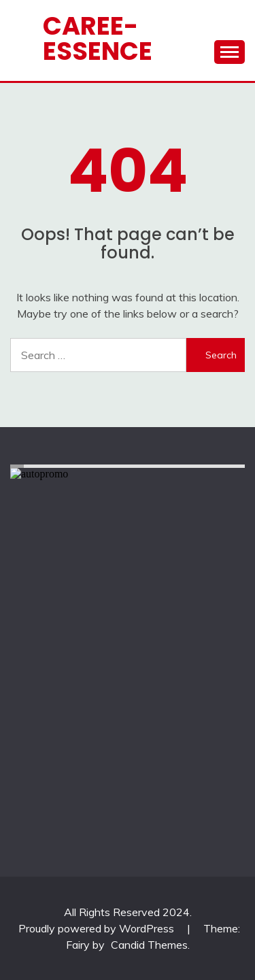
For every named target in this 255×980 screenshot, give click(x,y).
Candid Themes (149, 945)
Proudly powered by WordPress (98, 928)
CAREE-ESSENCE (98, 38)
